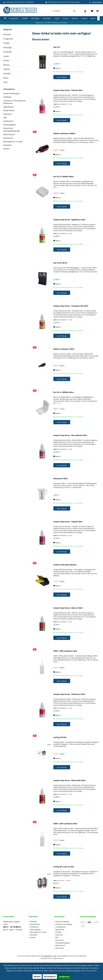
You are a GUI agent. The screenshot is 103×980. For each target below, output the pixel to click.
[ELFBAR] (25, 18)
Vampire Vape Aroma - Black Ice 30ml (68, 608)
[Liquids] (57, 18)
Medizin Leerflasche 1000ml (64, 134)
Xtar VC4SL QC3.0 (60, 263)
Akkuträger (8, 47)
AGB (5, 117)
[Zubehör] (84, 18)
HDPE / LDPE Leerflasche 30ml (65, 651)
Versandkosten (48, 956)
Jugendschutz (8, 107)
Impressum (7, 114)
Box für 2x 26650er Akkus (64, 177)
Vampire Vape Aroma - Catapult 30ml (68, 522)
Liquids (6, 56)
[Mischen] (75, 18)
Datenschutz (8, 138)
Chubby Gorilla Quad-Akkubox (65, 565)
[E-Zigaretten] (14, 18)
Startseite (7, 34)
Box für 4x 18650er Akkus (64, 392)
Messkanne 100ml (60, 479)
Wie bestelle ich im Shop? (13, 142)
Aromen (6, 60)
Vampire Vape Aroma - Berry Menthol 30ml (70, 435)
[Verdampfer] (47, 18)
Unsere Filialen (97, 2)
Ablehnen (37, 976)
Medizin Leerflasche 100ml (64, 349)
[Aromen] (66, 18)
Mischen (6, 65)
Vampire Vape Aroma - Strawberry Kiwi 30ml (71, 306)
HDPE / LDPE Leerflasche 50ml (65, 824)
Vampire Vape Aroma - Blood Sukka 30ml (69, 780)
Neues (6, 78)
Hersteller (7, 73)
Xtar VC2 (57, 47)
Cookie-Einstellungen (11, 93)
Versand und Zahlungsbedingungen (12, 130)
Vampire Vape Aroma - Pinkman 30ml (68, 90)
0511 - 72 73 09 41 (12, 927)
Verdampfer (8, 52)
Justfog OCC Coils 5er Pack (64, 867)
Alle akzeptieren (50, 976)
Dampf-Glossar (9, 110)
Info (78, 2)
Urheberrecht (8, 121)
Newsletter (8, 145)
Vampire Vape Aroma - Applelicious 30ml (69, 220)
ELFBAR (6, 43)
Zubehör (6, 69)
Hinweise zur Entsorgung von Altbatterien (14, 102)
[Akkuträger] (35, 18)
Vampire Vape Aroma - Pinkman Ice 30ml (69, 694)
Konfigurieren (64, 976)
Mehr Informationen (89, 971)
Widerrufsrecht (9, 134)
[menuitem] (97, 11)
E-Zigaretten (8, 39)
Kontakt (6, 149)
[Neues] (93, 18)
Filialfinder (7, 97)
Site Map (58, 932)
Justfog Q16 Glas (60, 737)
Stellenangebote (9, 125)
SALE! (6, 82)
